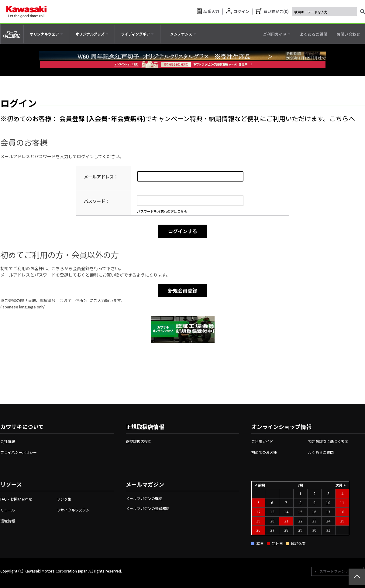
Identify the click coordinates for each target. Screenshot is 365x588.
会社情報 (8, 441)
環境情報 (8, 521)
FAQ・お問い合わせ (16, 499)
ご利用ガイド (262, 441)
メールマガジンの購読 (144, 498)
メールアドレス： (101, 177)
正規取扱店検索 (139, 441)
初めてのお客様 (264, 452)
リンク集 (64, 499)
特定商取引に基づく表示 (328, 441)
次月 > (341, 485)
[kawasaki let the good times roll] (26, 12)
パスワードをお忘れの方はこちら (162, 211)
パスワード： (97, 201)
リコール (8, 510)
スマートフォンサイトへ (339, 571)
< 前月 (260, 485)
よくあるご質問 (321, 452)
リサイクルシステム (73, 510)
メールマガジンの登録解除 (148, 508)
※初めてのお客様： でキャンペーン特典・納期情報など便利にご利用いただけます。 (178, 118)
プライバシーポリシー (19, 452)
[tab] (46, 34)
